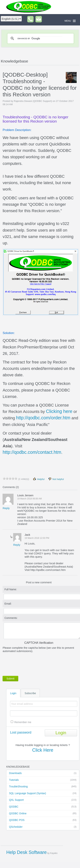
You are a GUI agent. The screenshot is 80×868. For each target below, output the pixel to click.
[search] (40, 38)
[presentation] (30, 664)
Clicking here (59, 411)
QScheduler (43, 827)
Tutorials (43, 780)
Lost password (21, 732)
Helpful (39, 479)
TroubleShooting (43, 787)
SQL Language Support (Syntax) (43, 793)
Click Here (43, 750)
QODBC (43, 807)
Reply (6, 508)
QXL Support (43, 800)
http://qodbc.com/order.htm (43, 418)
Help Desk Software (26, 852)
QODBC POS (43, 820)
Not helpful (56, 479)
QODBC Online (43, 814)
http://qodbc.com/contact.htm (32, 452)
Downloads (43, 773)
